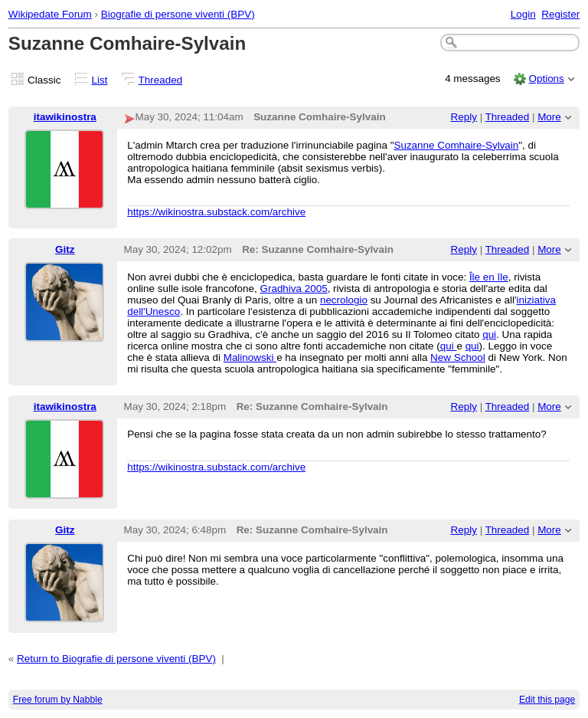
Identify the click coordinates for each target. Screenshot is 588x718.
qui (489, 334)
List (100, 80)
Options (546, 79)
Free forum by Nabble (58, 700)
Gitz (65, 249)
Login (523, 14)
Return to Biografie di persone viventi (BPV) (116, 659)
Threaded (161, 80)
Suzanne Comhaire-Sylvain (456, 145)
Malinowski (250, 357)
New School (458, 357)
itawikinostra (65, 117)
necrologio (344, 300)
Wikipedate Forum (50, 14)
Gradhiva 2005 (294, 289)
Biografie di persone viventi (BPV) (178, 14)
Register (560, 14)
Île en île (489, 277)
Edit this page (547, 700)
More (549, 117)
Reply (464, 117)
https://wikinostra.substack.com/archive (216, 212)
